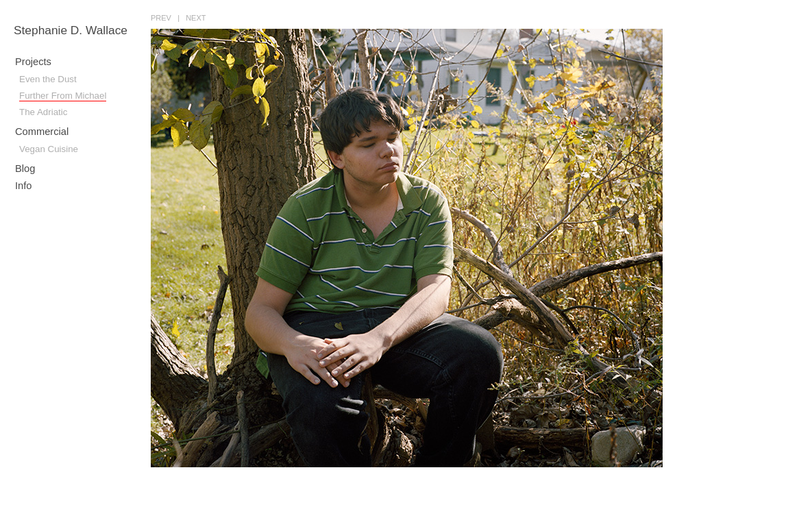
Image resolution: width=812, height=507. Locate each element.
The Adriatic (43, 112)
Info (23, 186)
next (196, 18)
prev (161, 18)
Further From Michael (63, 96)
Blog (25, 169)
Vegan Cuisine (49, 149)
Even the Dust (48, 79)
